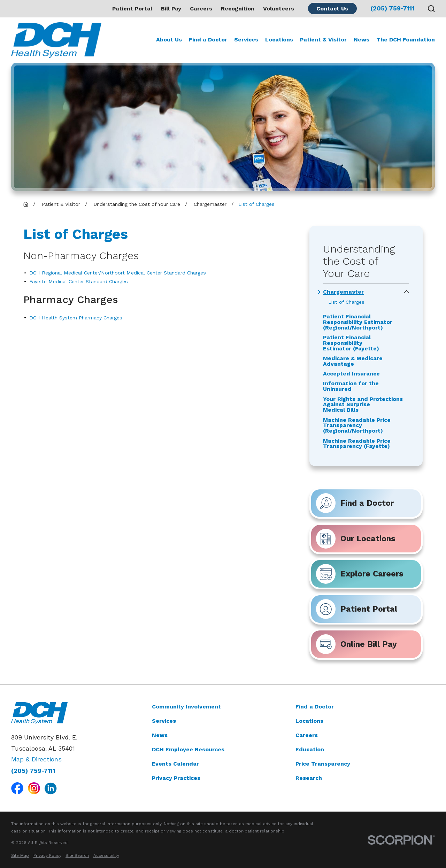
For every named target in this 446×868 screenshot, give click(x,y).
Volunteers (279, 9)
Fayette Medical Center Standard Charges (79, 281)
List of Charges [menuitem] (346, 302)
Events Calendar (175, 763)
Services (164, 720)
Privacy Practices (176, 778)
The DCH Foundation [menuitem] (406, 40)
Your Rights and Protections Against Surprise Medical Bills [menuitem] (363, 404)
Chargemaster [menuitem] (343, 292)
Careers (201, 9)
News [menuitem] (362, 40)
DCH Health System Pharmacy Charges (76, 318)
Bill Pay (171, 9)
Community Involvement (186, 707)
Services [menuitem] (246, 40)
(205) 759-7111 (392, 9)
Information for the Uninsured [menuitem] (351, 386)
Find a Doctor (315, 707)
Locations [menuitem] (279, 40)
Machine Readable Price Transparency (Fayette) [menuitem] (357, 443)
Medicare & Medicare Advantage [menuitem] (353, 361)
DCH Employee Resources (188, 749)
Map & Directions (36, 759)
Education (310, 749)
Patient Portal (132, 9)
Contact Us (332, 9)
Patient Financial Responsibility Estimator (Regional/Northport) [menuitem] (358, 322)
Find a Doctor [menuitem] (208, 40)
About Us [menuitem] (169, 40)
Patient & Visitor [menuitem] (323, 40)
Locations (309, 720)
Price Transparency (323, 763)
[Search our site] (431, 9)
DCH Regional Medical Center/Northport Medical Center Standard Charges (118, 273)
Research (309, 778)
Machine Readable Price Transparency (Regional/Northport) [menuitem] (357, 425)
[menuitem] (20, 856)
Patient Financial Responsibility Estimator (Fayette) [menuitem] (351, 343)
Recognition (238, 9)
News (160, 735)
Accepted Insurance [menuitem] (351, 374)
